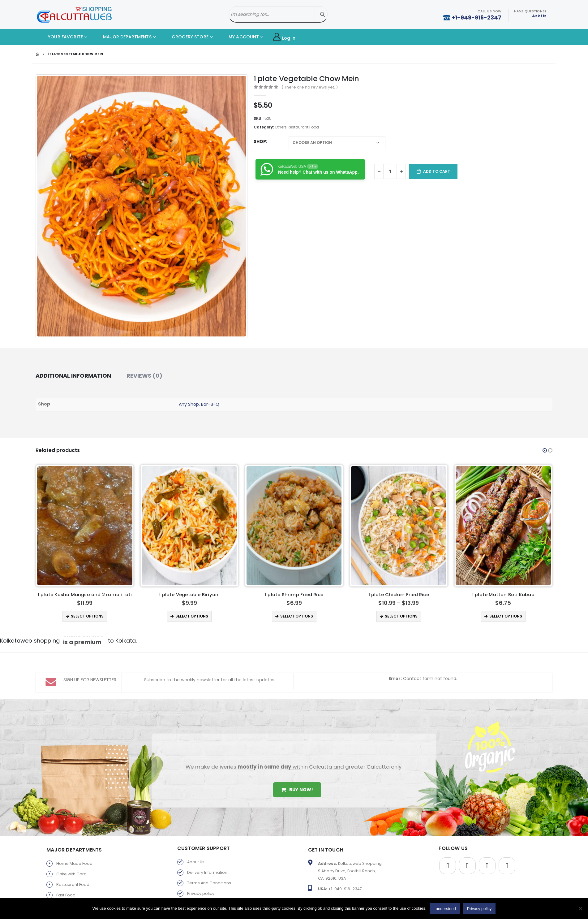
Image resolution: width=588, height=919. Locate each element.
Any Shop (189, 404)
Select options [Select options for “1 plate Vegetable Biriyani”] (297, 616)
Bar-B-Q (210, 404)
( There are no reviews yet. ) (310, 87)
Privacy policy (201, 886)
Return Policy (200, 897)
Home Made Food (74, 856)
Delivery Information (207, 865)
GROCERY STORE (185, 37)
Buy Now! (297, 782)
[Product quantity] (390, 171)
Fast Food (66, 888)
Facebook (448, 859)
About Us (196, 855)
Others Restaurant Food (297, 127)
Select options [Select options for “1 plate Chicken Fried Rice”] (506, 616)
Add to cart (437, 171)
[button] (545, 450)
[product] (85, 526)
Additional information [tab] (73, 376)
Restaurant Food (73, 877)
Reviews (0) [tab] (144, 376)
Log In (284, 37)
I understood (445, 909)
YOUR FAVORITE (61, 37)
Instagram (507, 859)
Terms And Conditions (209, 876)
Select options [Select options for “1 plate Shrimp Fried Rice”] (401, 616)
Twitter (467, 859)
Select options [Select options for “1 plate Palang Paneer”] (88, 616)
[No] (580, 908)
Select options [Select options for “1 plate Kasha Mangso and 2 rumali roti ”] (192, 616)
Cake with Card (71, 867)
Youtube (487, 859)
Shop (260, 141)
